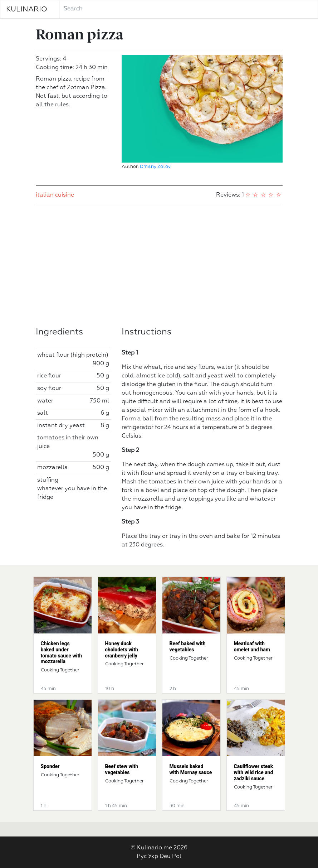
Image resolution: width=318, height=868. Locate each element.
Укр (153, 857)
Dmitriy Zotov (155, 167)
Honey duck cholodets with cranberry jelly (122, 650)
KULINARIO (27, 9)
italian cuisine (55, 195)
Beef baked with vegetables (188, 647)
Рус (142, 857)
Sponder (50, 766)
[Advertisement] (159, 266)
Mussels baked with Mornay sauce (191, 769)
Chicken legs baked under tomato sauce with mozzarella (62, 652)
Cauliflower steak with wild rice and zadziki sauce (254, 772)
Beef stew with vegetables (122, 769)
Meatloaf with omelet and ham (252, 647)
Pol (177, 857)
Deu (165, 857)
